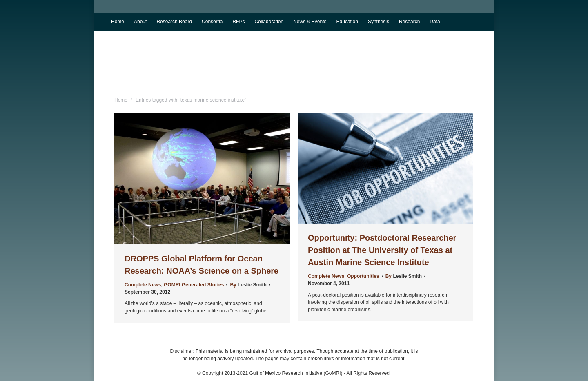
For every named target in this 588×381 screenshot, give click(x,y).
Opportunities (363, 276)
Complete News (143, 285)
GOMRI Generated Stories (194, 285)
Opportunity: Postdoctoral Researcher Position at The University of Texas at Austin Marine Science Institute (382, 250)
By (248, 285)
